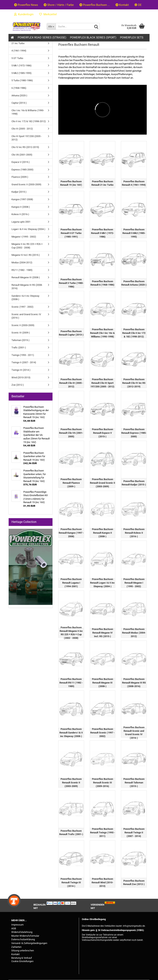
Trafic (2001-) (19, 347)
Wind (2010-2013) (21, 377)
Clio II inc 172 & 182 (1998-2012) (29, 121)
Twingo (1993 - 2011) (23, 355)
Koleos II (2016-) (20, 214)
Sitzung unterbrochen (23, 951)
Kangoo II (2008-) (21, 207)
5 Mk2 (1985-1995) (22, 73)
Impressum (17, 925)
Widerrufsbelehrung (22, 932)
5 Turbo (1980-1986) (22, 80)
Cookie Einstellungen (22, 961)
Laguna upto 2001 (21, 222)
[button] (138, 5)
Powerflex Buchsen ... (95, 5)
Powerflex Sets (132, 38)
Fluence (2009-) (20, 177)
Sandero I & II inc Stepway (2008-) (25, 298)
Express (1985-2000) (22, 170)
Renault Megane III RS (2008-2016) (27, 287)
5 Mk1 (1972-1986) (22, 66)
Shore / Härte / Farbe (59, 5)
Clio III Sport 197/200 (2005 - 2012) (27, 138)
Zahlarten (16, 947)
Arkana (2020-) (19, 95)
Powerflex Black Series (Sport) (93, 38)
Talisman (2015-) (21, 340)
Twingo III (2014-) (21, 370)
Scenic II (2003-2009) (23, 325)
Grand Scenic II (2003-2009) (26, 184)
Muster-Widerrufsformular (25, 936)
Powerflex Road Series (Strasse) (42, 38)
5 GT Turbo (17, 58)
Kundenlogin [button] (24, 14)
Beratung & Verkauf (22, 958)
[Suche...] (51, 26)
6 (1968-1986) (19, 88)
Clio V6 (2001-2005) (22, 155)
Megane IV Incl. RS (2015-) (26, 255)
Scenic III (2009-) (21, 333)
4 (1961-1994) (19, 51)
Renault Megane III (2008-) (26, 277)
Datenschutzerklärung (23, 939)
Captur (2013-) (19, 103)
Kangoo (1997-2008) (22, 199)
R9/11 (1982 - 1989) (22, 270)
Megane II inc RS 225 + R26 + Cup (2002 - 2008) (27, 246)
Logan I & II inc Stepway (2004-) (28, 229)
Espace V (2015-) (21, 162)
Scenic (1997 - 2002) (22, 307)
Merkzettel (48, 14)
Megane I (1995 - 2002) (24, 237)
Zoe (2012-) (18, 385)
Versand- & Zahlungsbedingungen (29, 943)
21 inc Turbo (18, 43)
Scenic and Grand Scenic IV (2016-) (26, 316)
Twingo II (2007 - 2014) (24, 362)
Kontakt (122, 5)
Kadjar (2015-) (19, 192)
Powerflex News (26, 5)
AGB (14, 928)
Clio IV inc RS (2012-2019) (25, 147)
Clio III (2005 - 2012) (22, 129)
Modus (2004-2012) (22, 262)
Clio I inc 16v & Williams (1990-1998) (28, 112)
